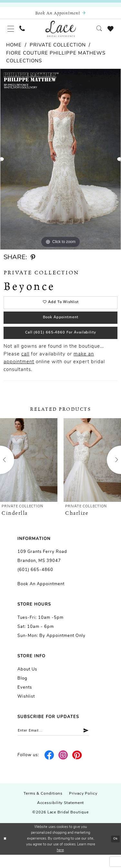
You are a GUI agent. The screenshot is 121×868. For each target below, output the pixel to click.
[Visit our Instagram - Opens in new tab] (63, 769)
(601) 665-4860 (35, 582)
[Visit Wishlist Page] (109, 32)
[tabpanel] (60, 164)
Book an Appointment (41, 596)
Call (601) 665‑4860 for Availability (61, 343)
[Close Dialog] (5, 852)
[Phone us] (25, 32)
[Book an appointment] (60, 14)
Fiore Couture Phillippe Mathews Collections (56, 62)
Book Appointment (61, 326)
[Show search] (96, 32)
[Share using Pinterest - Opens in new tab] (33, 262)
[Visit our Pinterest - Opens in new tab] (77, 769)
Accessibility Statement (61, 817)
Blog (22, 690)
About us (27, 681)
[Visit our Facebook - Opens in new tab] (50, 769)
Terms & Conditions (43, 807)
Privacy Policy (83, 807)
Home (14, 50)
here (60, 864)
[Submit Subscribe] (96, 743)
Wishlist (26, 709)
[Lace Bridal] (60, 32)
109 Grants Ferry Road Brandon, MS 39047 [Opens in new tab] (42, 568)
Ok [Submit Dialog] (115, 852)
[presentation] (29, 472)
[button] (12, 32)
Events (25, 699)
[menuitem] (12, 32)
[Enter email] (60, 743)
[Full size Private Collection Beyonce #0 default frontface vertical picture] (60, 164)
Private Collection (58, 50)
